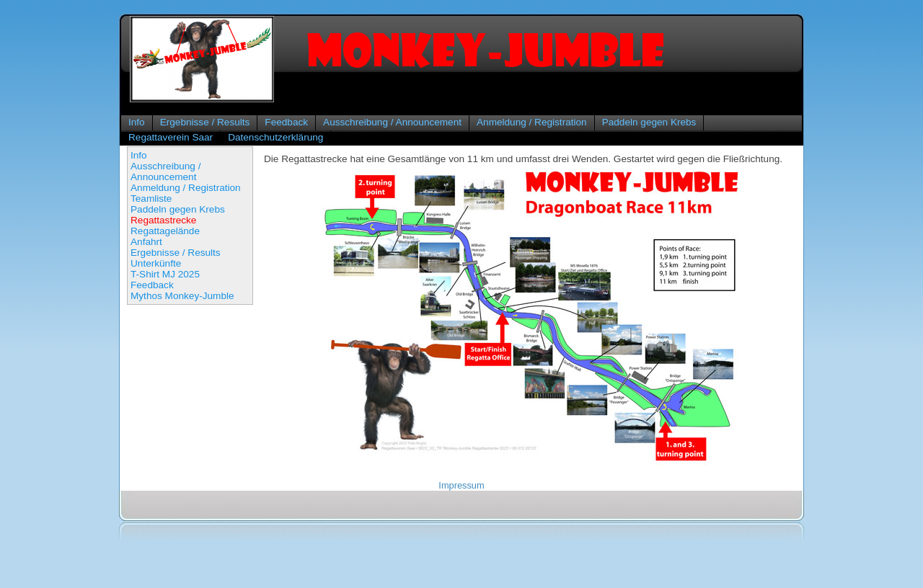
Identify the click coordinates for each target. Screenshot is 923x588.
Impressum (461, 485)
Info (137, 122)
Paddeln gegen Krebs (649, 122)
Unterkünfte (156, 263)
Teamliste (151, 199)
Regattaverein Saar (171, 137)
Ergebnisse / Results (205, 122)
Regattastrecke (163, 220)
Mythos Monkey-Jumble (182, 296)
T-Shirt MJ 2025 (165, 274)
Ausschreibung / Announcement (392, 122)
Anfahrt (146, 242)
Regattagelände (165, 231)
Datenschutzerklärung (275, 137)
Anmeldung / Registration (532, 122)
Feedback (286, 122)
